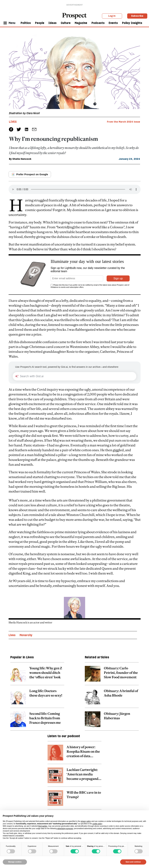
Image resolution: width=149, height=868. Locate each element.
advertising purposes (65, 828)
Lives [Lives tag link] (13, 122)
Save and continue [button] (133, 862)
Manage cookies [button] (15, 862)
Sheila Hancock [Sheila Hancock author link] (22, 159)
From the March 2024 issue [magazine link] (124, 122)
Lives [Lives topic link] (12, 635)
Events (113, 23)
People (40, 23)
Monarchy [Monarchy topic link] (26, 635)
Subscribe (137, 16)
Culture (66, 23)
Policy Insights (132, 23)
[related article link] (37, 676)
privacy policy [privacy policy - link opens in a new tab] (86, 821)
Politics (26, 23)
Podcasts (98, 23)
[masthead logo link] (74, 16)
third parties (43, 826)
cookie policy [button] (97, 824)
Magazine (81, 23)
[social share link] (34, 129)
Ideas (52, 23)
